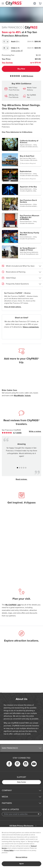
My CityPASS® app (13, 605)
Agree (21, 864)
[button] (21, 144)
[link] (12, 433)
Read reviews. (21, 479)
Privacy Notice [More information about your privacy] (9, 850)
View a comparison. (31, 327)
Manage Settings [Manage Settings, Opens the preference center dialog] (21, 857)
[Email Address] (21, 814)
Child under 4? (17, 51)
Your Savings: (7, 63)
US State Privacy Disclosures (21, 826)
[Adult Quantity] (6, 42)
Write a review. (35, 431)
